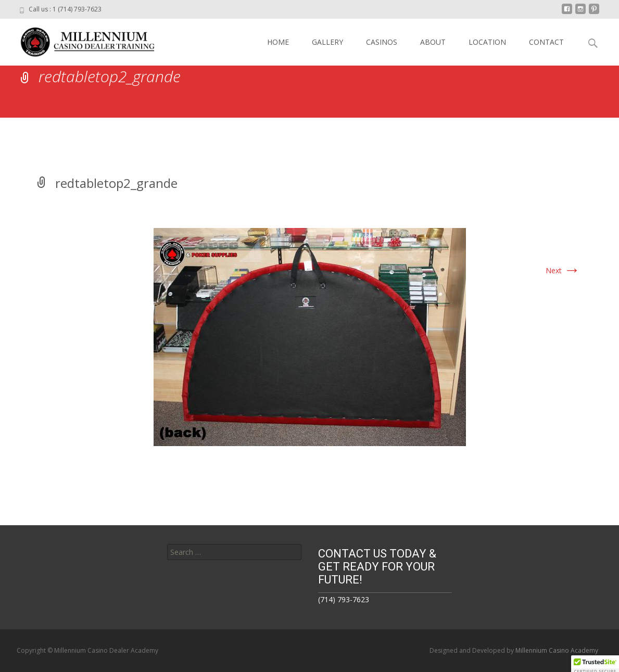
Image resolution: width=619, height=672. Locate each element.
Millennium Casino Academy (557, 650)
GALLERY (327, 42)
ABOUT (433, 42)
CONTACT (546, 42)
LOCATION (487, 42)
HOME (278, 42)
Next (563, 270)
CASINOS (382, 42)
